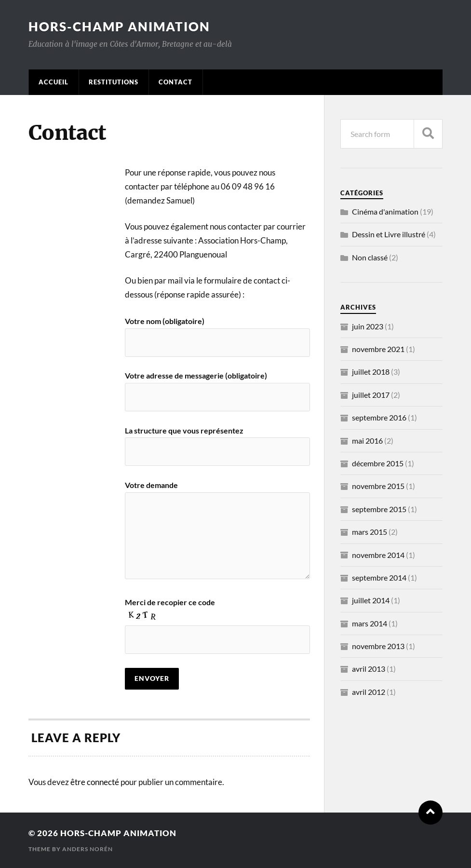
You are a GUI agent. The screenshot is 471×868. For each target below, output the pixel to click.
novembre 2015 (378, 486)
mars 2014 (370, 623)
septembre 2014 (379, 577)
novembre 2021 (378, 349)
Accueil (54, 82)
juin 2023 (368, 326)
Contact (175, 82)
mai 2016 (367, 441)
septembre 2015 (379, 509)
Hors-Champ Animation (119, 27)
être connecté (95, 782)
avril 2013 (369, 669)
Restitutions (114, 82)
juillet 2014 (371, 600)
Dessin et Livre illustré (389, 234)
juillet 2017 (371, 395)
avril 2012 (369, 692)
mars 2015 (370, 532)
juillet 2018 (371, 372)
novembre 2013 (378, 646)
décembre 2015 (378, 463)
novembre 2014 (378, 555)
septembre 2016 (379, 417)
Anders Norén (87, 849)
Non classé (370, 257)
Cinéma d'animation (385, 211)
